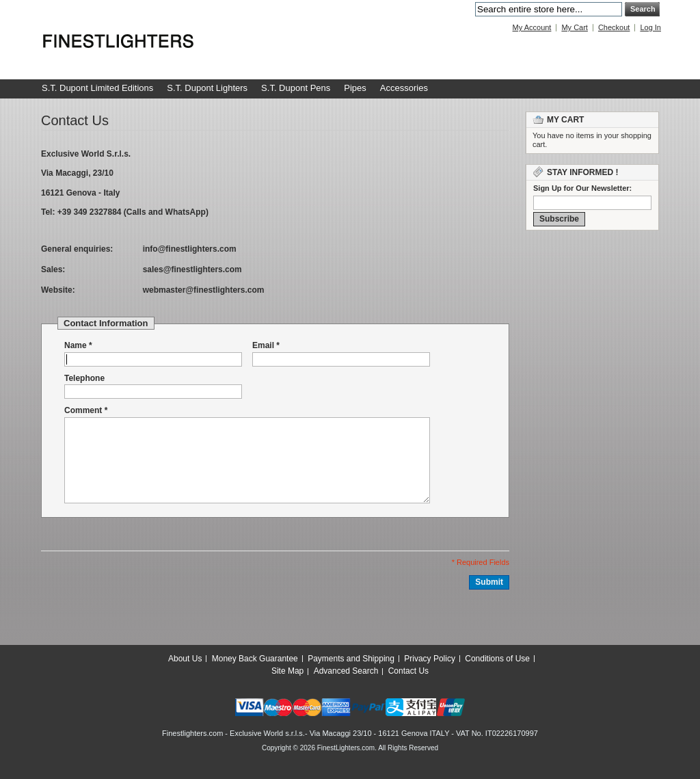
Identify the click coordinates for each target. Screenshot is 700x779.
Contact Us (408, 671)
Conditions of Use (497, 659)
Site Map (287, 671)
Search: (467, 9)
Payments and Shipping (351, 659)
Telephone (84, 378)
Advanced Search (346, 671)
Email (263, 346)
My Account (532, 27)
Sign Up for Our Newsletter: (582, 188)
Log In (650, 27)
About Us (185, 659)
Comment (83, 411)
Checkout (614, 27)
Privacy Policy (430, 659)
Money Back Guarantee (255, 659)
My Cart (575, 27)
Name (76, 346)
